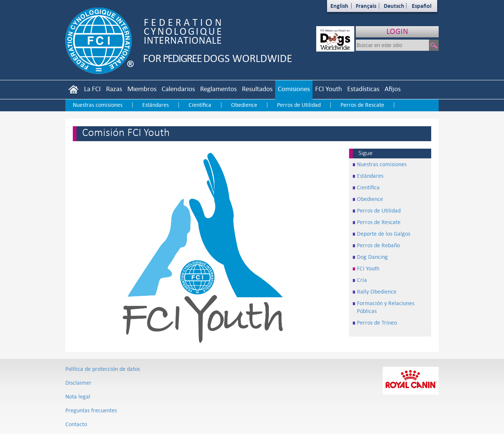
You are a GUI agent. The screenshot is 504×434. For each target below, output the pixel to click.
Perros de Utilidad (299, 105)
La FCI (92, 89)
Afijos (393, 89)
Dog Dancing (372, 257)
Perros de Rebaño (378, 245)
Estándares (155, 105)
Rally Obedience (377, 292)
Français (366, 6)
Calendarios (178, 89)
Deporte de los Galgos (384, 234)
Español (422, 6)
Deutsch (394, 6)
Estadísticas (363, 89)
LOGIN (397, 31)
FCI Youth (329, 89)
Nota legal (78, 396)
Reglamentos (218, 89)
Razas (114, 89)
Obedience (244, 105)
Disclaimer (78, 383)
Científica (200, 105)
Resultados (257, 89)
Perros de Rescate (362, 105)
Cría (362, 280)
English (339, 6)
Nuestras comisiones (98, 105)
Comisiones (294, 89)
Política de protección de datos (103, 369)
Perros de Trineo (377, 323)
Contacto (76, 424)
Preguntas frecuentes (91, 410)
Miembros (142, 89)
